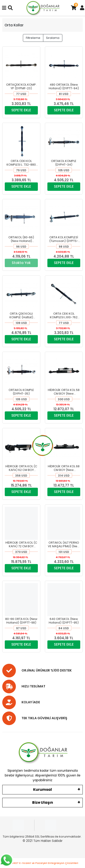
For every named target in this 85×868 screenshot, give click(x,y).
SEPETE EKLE (21, 110)
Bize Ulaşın (43, 802)
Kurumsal (42, 790)
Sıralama (53, 38)
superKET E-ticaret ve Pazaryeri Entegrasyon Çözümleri (42, 863)
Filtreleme (33, 38)
